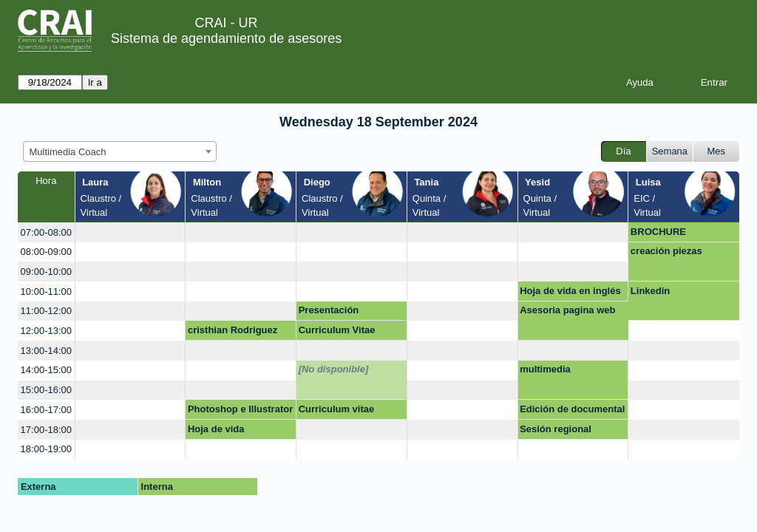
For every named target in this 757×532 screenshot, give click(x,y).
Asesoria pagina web (567, 310)
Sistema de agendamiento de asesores (226, 38)
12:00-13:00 (46, 331)
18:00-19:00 (46, 449)
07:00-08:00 (46, 232)
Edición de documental (572, 409)
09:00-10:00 (46, 272)
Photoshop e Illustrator (240, 409)
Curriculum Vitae (337, 330)
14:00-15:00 (46, 370)
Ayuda (640, 82)
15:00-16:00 (46, 390)
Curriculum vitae (337, 409)
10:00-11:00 (46, 291)
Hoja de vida (216, 429)
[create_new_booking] (130, 232)
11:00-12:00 (46, 311)
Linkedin (650, 291)
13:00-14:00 (46, 351)
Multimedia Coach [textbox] (68, 152)
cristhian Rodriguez (232, 330)
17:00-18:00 (46, 430)
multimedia (545, 369)
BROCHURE (658, 232)
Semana (670, 151)
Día (623, 151)
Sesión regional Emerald (556, 432)
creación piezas (666, 251)
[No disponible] (334, 369)
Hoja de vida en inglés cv (570, 293)
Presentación (329, 310)
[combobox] (120, 151)
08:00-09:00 (46, 252)
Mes (717, 151)
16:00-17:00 (46, 410)
